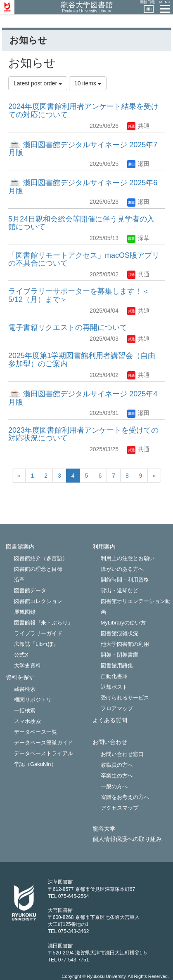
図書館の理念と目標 (38, 569)
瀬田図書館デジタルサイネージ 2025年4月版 (83, 398)
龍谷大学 (104, 829)
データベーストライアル (44, 753)
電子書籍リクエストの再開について (68, 327)
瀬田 (138, 164)
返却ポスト (114, 687)
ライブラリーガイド (38, 633)
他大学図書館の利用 (125, 644)
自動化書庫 (114, 676)
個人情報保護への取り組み (127, 839)
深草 (138, 238)
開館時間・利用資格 (125, 580)
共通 (138, 126)
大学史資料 (27, 666)
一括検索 (25, 710)
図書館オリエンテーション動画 (136, 607)
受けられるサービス (125, 698)
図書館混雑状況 (120, 633)
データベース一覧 (36, 732)
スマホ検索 (27, 721)
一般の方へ (114, 786)
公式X (21, 655)
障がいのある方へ (122, 569)
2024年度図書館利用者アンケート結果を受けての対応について (83, 111)
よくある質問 (110, 720)
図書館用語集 (117, 666)
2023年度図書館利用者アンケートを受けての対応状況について (83, 434)
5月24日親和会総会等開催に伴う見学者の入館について (81, 223)
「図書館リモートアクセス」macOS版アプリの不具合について (84, 259)
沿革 (19, 580)
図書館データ (30, 590)
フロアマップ (117, 708)
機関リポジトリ (33, 700)
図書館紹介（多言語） (41, 558)
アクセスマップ (120, 808)
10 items (88, 83)
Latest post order (38, 83)
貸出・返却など (120, 590)
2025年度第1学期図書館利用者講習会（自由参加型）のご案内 (82, 360)
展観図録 (25, 612)
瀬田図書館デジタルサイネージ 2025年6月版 (83, 187)
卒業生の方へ (117, 776)
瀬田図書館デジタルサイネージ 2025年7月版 (83, 149)
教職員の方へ (117, 765)
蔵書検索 (25, 689)
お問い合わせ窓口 (122, 754)
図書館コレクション (38, 601)
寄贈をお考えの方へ (125, 797)
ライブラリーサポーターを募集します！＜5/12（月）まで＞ (79, 295)
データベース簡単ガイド (44, 743)
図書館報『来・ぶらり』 (44, 623)
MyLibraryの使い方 (123, 623)
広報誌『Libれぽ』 (36, 644)
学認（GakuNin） (35, 764)
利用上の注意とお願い (128, 558)
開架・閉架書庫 (120, 655)
